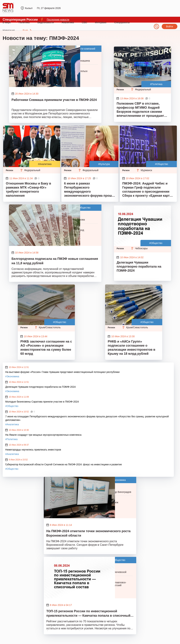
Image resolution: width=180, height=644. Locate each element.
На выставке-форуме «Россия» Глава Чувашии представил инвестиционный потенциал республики (62, 372)
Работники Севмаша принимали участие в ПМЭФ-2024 (54, 100)
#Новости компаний (84, 49)
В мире (7, 22)
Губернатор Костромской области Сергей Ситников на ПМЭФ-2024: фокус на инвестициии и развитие (64, 464)
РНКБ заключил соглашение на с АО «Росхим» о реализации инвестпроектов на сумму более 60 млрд (46, 348)
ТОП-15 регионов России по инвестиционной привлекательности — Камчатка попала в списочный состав (88, 614)
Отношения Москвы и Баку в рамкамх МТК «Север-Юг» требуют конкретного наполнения (28, 190)
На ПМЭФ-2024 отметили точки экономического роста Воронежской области (89, 533)
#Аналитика (45, 164)
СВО (84, 22)
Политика (24, 22)
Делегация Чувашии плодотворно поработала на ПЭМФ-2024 (139, 267)
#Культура (104, 164)
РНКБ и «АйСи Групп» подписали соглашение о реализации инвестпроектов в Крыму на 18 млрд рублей (131, 348)
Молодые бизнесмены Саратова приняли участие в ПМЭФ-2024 (42, 402)
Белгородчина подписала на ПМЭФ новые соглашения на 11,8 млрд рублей (55, 261)
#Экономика (12, 376)
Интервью (101, 22)
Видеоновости (46, 22)
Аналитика (68, 22)
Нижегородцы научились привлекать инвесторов (33, 450)
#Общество (161, 164)
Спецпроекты (122, 22)
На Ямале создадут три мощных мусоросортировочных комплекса (43, 435)
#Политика (156, 84)
